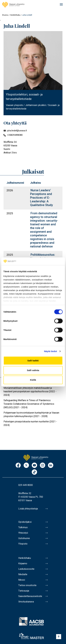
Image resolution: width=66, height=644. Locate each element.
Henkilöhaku (15, 15)
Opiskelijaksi (25, 522)
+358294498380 (15, 135)
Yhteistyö (23, 533)
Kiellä (33, 380)
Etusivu (5, 15)
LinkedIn (51, 465)
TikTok (34, 472)
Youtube (34, 465)
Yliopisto (23, 544)
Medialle (23, 574)
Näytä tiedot (51, 351)
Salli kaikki (33, 361)
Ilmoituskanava (26, 602)
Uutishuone (24, 538)
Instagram (43, 465)
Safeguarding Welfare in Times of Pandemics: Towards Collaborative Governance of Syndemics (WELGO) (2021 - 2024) (29, 404)
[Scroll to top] (59, 637)
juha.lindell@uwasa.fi (17, 131)
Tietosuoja (24, 591)
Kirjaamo (23, 563)
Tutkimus (23, 527)
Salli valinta (33, 370)
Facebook (18, 465)
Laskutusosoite (26, 569)
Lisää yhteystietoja (28, 509)
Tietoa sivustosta (27, 585)
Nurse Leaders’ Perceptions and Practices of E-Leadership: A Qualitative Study (41, 198)
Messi (22, 580)
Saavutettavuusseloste (30, 596)
